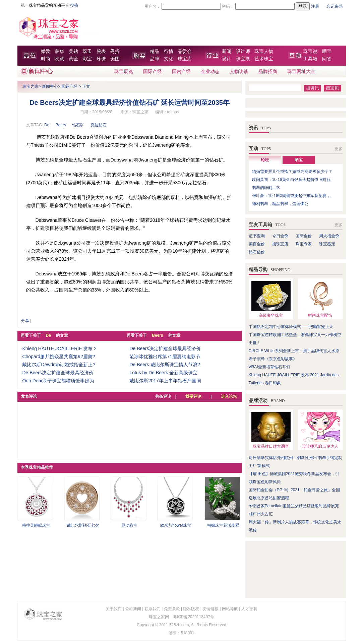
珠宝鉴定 (327, 244)
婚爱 (46, 51)
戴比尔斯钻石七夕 (83, 525)
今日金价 (280, 236)
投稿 (74, 5)
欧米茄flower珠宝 (176, 525)
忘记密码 (335, 6)
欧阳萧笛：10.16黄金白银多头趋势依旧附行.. (292, 180)
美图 (115, 59)
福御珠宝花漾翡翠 (223, 525)
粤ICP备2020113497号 (194, 617)
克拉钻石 (99, 125)
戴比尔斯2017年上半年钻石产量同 (165, 381)
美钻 (73, 51)
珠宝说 (310, 51)
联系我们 (153, 609)
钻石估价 (257, 252)
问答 (327, 59)
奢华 (59, 51)
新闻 (227, 51)
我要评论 (193, 396)
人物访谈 (239, 72)
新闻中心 (50, 86)
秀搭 (115, 51)
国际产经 (153, 72)
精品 (155, 51)
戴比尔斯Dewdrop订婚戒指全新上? (59, 365)
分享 (25, 321)
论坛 (265, 160)
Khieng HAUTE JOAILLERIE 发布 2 (59, 348)
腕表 (101, 51)
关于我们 (114, 609)
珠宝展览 (124, 72)
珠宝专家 (304, 244)
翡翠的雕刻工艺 (266, 188)
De (47, 125)
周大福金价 (329, 236)
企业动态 (210, 72)
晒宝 (327, 51)
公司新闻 (133, 609)
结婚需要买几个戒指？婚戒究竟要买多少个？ (292, 172)
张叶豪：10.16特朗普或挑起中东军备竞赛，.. (292, 196)
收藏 (59, 59)
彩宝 (87, 59)
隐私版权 (191, 609)
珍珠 (101, 59)
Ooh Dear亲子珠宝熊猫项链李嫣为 (58, 381)
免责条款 (172, 609)
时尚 (46, 59)
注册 (315, 6)
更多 (339, 149)
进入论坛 (229, 396)
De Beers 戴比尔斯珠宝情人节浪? (165, 365)
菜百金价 (257, 244)
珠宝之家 (31, 86)
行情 (169, 51)
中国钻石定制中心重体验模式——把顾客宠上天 (291, 327)
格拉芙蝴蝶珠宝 (36, 525)
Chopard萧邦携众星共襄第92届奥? (58, 357)
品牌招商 (268, 72)
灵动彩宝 (129, 525)
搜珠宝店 (280, 244)
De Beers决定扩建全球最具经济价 (58, 373)
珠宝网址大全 (301, 72)
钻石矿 (78, 125)
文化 (169, 59)
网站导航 (230, 609)
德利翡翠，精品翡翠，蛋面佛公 (280, 204)
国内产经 (181, 72)
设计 (227, 59)
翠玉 (87, 51)
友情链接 (210, 609)
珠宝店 (185, 59)
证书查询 (257, 236)
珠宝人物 (264, 51)
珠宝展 (243, 59)
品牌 (155, 59)
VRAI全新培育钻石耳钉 (269, 367)
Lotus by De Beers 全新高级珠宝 (163, 373)
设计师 (243, 51)
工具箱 (310, 59)
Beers (61, 125)
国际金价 (304, 236)
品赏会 (185, 51)
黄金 (73, 59)
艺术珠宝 (264, 59)
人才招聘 (249, 609)
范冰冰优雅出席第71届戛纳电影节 (165, 357)
